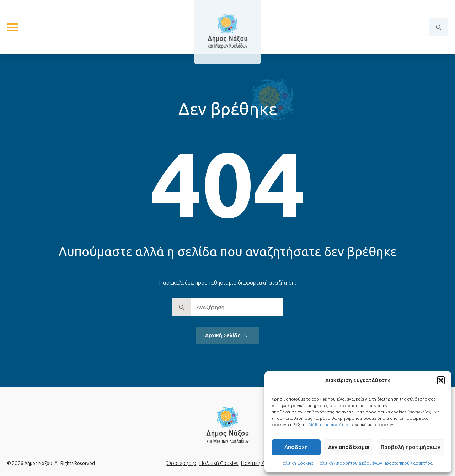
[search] (182, 307)
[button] (441, 380)
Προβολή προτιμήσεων (411, 447)
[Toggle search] (439, 27)
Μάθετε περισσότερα (330, 425)
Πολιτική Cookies (296, 463)
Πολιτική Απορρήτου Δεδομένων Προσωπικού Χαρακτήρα (375, 463)
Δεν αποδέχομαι (349, 447)
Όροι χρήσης (182, 463)
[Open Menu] (13, 27)
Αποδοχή (296, 447)
